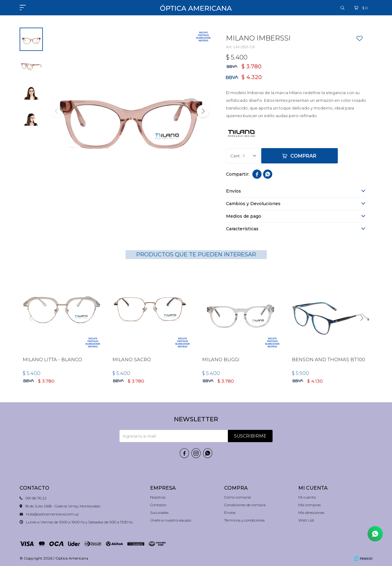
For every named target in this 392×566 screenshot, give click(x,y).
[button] (343, 8)
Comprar (303, 156)
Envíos (230, 512)
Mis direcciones (311, 512)
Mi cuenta (307, 497)
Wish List (306, 520)
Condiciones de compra (245, 505)
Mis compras (309, 505)
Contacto (158, 505)
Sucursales (159, 512)
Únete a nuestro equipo (171, 520)
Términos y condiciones (244, 520)
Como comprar (238, 497)
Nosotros (158, 497)
